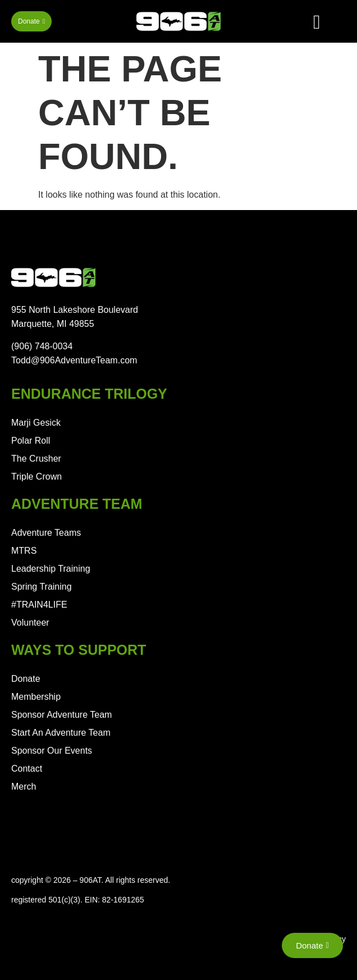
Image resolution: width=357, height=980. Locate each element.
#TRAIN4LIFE (39, 605)
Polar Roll (31, 441)
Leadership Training (51, 569)
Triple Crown (36, 477)
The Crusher (36, 459)
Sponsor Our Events (52, 751)
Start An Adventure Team (61, 733)
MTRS (24, 551)
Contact (27, 769)
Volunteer (30, 623)
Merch (24, 787)
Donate (26, 679)
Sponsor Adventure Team (61, 715)
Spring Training (42, 587)
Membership (36, 697)
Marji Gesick (36, 423)
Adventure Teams (46, 533)
